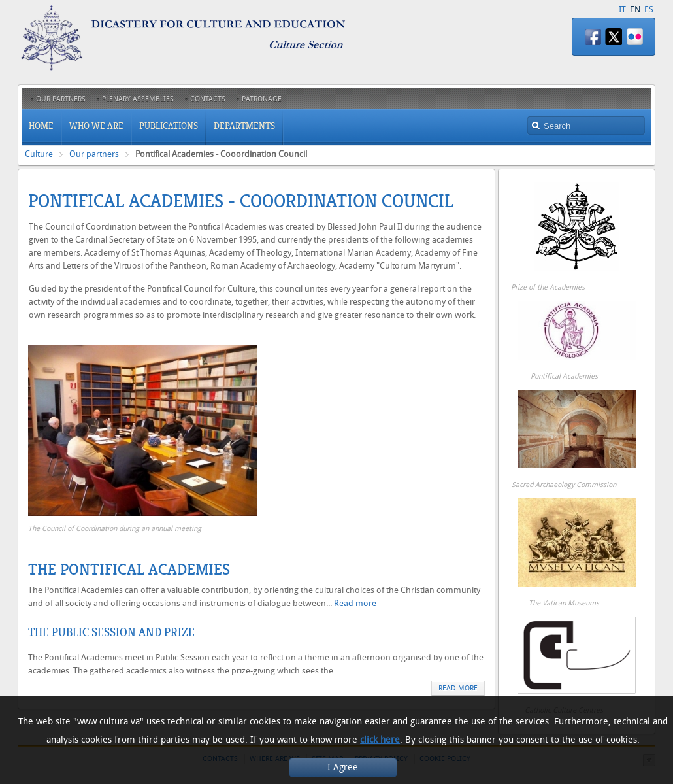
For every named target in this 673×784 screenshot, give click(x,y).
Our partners (94, 154)
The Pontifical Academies (129, 570)
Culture (39, 154)
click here (380, 740)
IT (622, 9)
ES (649, 9)
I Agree (343, 767)
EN (635, 9)
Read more (355, 603)
